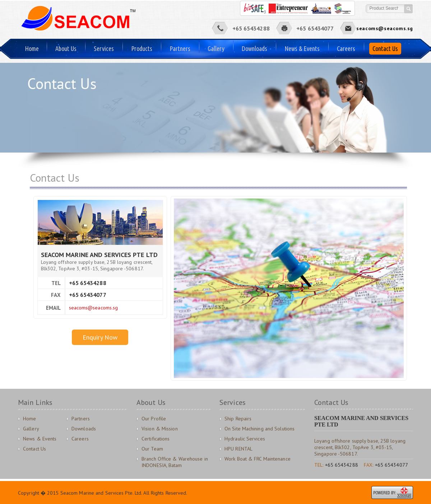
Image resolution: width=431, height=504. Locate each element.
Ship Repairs (238, 419)
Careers (346, 48)
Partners (180, 48)
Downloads (254, 48)
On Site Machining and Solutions (259, 429)
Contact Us (385, 48)
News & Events (302, 48)
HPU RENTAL (238, 449)
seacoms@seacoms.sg (385, 28)
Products (142, 48)
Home (32, 48)
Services (104, 48)
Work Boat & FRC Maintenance (258, 459)
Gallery (216, 48)
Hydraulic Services (245, 439)
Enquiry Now (100, 337)
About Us (66, 48)
